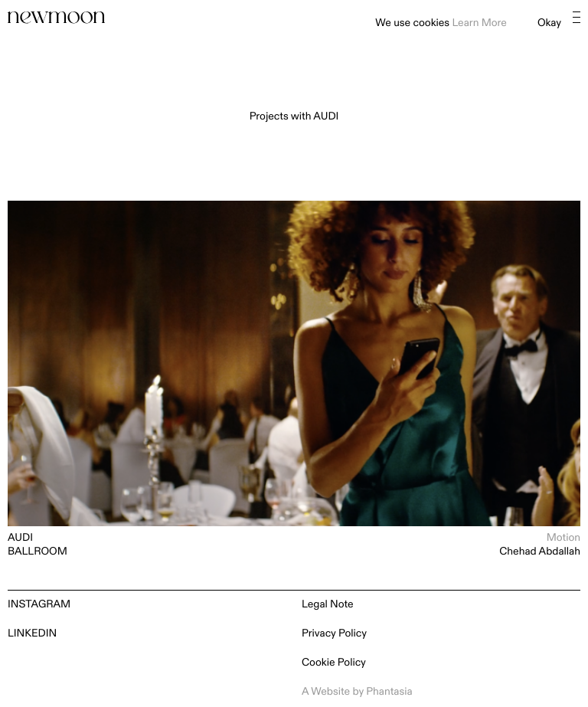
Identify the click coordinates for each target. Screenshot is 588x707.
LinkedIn (32, 634)
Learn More (479, 23)
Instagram (39, 605)
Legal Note (328, 605)
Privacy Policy (334, 634)
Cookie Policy (334, 663)
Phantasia (389, 692)
